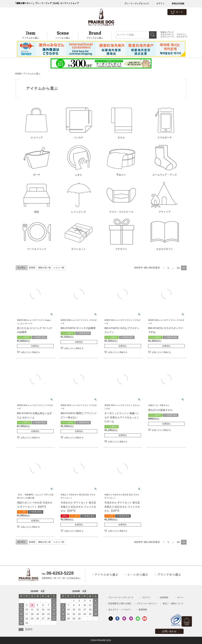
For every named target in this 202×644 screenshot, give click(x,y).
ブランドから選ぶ (95, 35)
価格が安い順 (44, 268)
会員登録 (164, 597)
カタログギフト (167, 34)
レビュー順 (59, 268)
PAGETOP (187, 624)
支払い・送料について (173, 604)
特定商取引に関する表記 (120, 604)
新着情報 (143, 610)
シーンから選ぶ (63, 35)
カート (177, 12)
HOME (18, 74)
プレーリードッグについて (137, 4)
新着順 (32, 268)
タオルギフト (182, 37)
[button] (164, 268)
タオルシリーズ (167, 37)
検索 (153, 35)
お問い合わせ (169, 631)
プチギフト (181, 34)
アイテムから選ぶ (31, 35)
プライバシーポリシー (147, 604)
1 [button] (168, 268)
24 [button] (178, 268)
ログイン (160, 4)
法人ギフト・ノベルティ (120, 610)
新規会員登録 (178, 4)
